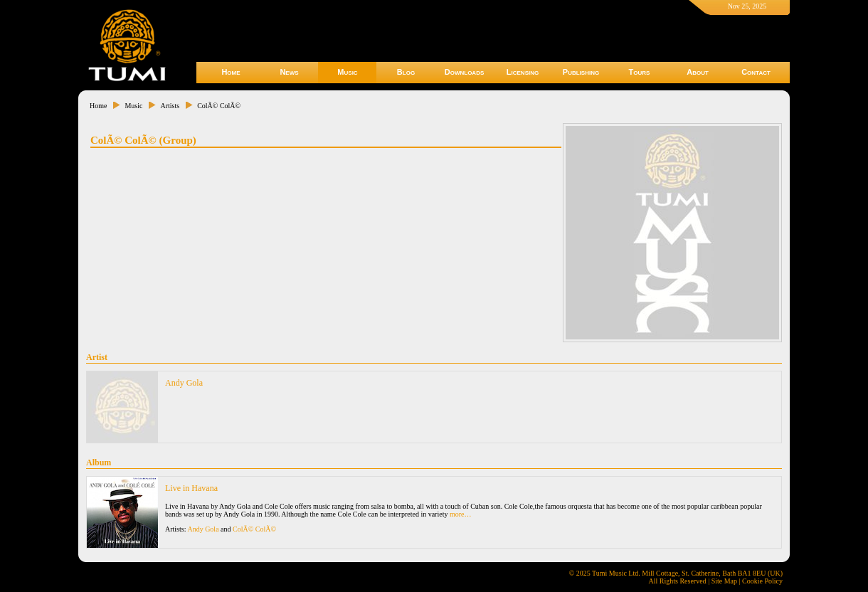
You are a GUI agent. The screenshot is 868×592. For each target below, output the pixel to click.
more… (461, 514)
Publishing (581, 72)
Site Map (724, 581)
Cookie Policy (762, 581)
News (289, 72)
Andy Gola (184, 383)
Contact (756, 72)
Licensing (523, 72)
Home (231, 72)
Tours (640, 72)
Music (347, 72)
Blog (406, 72)
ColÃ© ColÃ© (219, 106)
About (698, 72)
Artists (170, 106)
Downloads (465, 72)
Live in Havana (191, 488)
